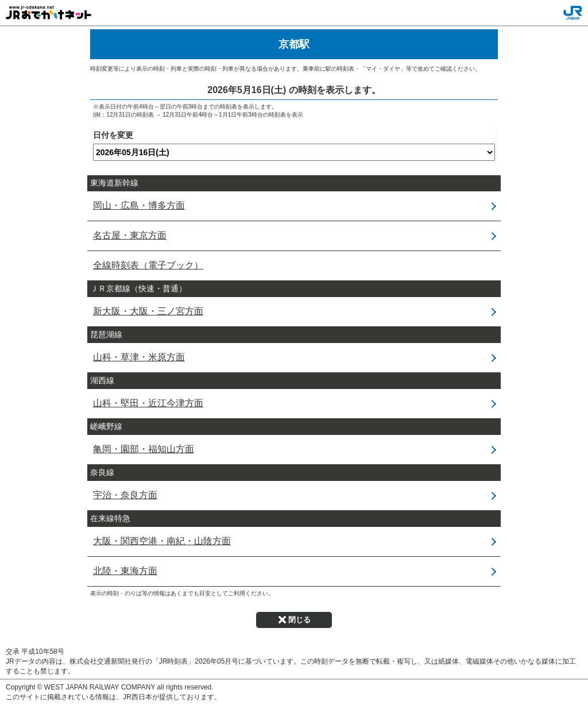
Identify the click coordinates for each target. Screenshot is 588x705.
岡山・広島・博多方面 (139, 205)
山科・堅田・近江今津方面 (148, 403)
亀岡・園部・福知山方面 (144, 449)
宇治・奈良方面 (125, 495)
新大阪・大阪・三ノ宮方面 (148, 311)
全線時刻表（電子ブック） (148, 265)
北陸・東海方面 (125, 571)
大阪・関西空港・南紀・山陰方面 (162, 541)
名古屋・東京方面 (130, 235)
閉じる (294, 620)
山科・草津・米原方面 (139, 357)
